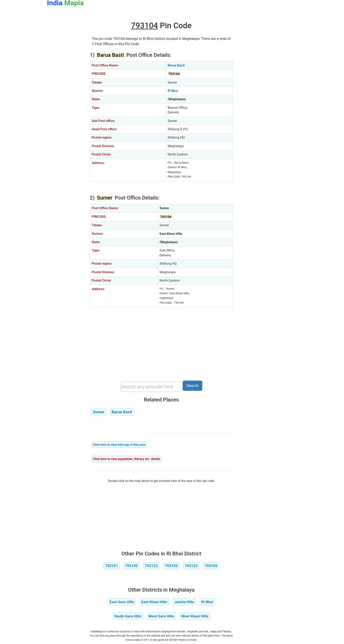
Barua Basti (176, 65)
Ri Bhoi (173, 91)
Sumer (99, 412)
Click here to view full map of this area (119, 445)
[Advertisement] (65, 83)
